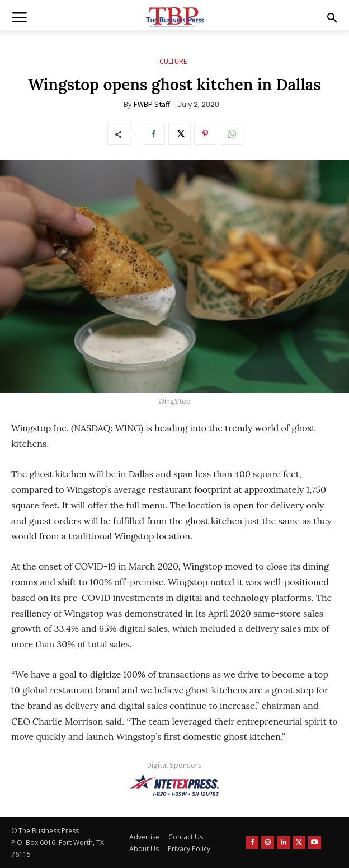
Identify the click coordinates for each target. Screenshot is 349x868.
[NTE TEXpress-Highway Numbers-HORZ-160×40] (174, 785)
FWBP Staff (152, 104)
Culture (173, 61)
